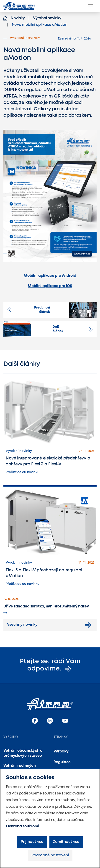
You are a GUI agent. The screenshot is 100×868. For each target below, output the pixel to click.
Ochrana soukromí (22, 826)
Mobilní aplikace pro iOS (50, 286)
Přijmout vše (32, 842)
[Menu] (90, 6)
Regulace (62, 762)
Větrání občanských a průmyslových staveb (23, 753)
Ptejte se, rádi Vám (50, 665)
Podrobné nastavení (50, 855)
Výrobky (61, 751)
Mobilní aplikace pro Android (50, 276)
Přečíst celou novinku (22, 472)
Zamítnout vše (66, 842)
